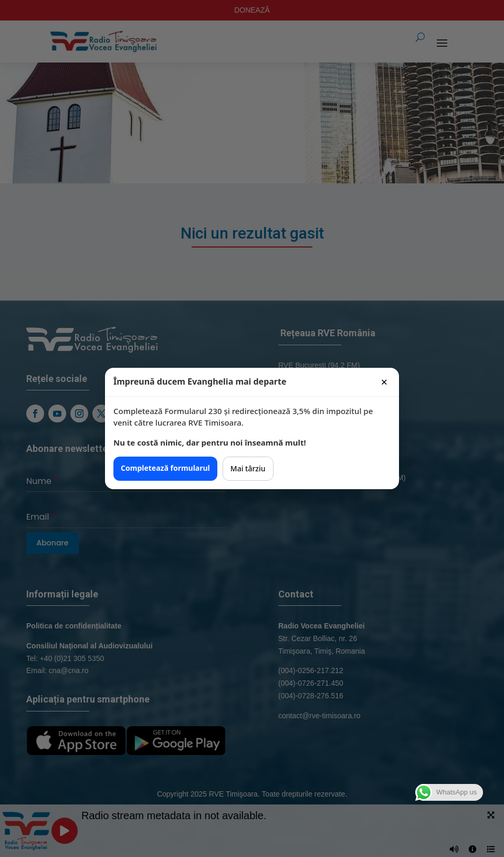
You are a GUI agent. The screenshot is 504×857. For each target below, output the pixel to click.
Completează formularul (165, 468)
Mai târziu (248, 468)
